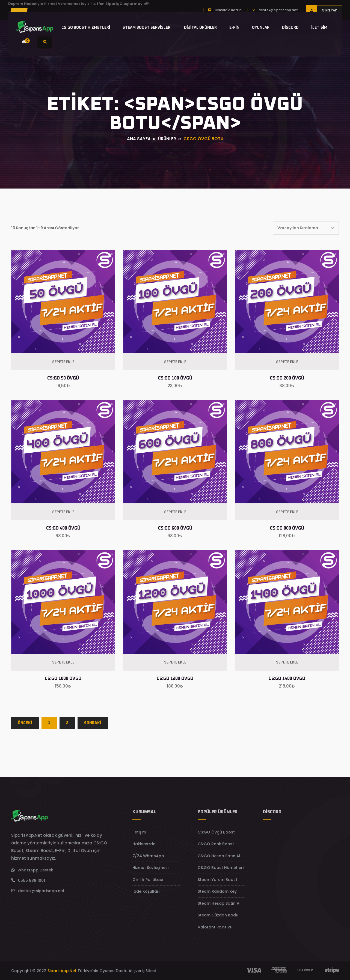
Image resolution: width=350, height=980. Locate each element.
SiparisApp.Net (62, 971)
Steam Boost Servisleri (147, 28)
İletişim (319, 28)
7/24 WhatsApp (148, 856)
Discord (290, 28)
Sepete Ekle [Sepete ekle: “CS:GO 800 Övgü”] (287, 512)
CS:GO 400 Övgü (63, 528)
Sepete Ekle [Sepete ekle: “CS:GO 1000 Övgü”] (63, 662)
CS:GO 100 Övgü (175, 378)
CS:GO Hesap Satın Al (219, 856)
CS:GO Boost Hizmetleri (86, 28)
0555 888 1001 (32, 880)
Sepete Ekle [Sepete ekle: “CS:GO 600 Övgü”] (175, 512)
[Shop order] (306, 228)
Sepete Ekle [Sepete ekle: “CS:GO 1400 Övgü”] (287, 662)
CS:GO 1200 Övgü (175, 679)
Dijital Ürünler (200, 28)
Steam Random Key (217, 891)
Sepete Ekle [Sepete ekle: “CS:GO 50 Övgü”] (63, 362)
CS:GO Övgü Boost (216, 832)
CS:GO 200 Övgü (287, 378)
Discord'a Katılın (228, 10)
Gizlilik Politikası (148, 880)
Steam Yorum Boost (217, 880)
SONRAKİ (93, 723)
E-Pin (234, 28)
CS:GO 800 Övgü (287, 528)
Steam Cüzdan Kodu (218, 915)
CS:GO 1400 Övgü (287, 679)
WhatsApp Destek (35, 870)
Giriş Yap (321, 10)
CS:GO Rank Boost (216, 844)
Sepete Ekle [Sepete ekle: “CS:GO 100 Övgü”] (175, 362)
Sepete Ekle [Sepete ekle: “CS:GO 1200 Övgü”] (175, 662)
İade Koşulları (146, 891)
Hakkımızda (144, 844)
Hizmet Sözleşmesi (150, 868)
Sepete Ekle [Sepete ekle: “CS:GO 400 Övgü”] (63, 512)
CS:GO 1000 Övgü (63, 679)
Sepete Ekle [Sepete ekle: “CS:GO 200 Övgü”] (287, 362)
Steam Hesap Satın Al (219, 903)
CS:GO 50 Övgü (63, 378)
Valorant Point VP (215, 927)
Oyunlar (261, 28)
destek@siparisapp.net (278, 10)
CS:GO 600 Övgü (175, 528)
